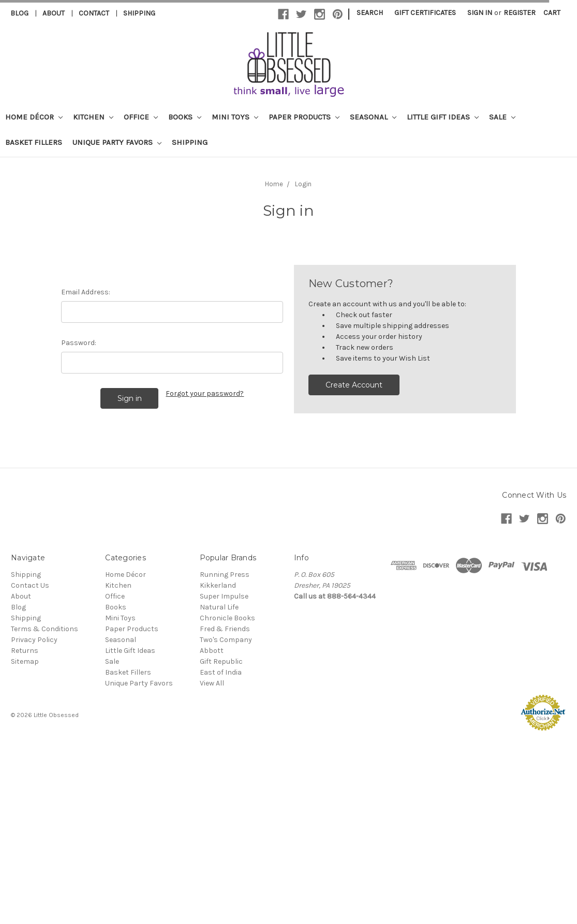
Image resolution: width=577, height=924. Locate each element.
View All (212, 683)
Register (520, 13)
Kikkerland (218, 585)
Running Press (225, 575)
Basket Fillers (34, 142)
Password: (79, 343)
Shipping (139, 13)
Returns (25, 651)
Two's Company (226, 640)
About (54, 13)
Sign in (480, 13)
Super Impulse (224, 596)
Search (370, 13)
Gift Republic (221, 661)
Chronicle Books (227, 618)
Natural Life (219, 607)
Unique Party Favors (117, 142)
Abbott (212, 651)
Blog (19, 13)
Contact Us (30, 585)
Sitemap (25, 661)
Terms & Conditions (45, 629)
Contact (94, 13)
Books (185, 117)
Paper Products (304, 117)
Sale (502, 117)
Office (141, 117)
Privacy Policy (34, 640)
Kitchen (93, 117)
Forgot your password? (205, 393)
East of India (221, 672)
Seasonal (373, 117)
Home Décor (34, 117)
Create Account (354, 385)
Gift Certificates (425, 13)
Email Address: (86, 292)
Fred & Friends (225, 629)
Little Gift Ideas (443, 117)
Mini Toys (235, 117)
